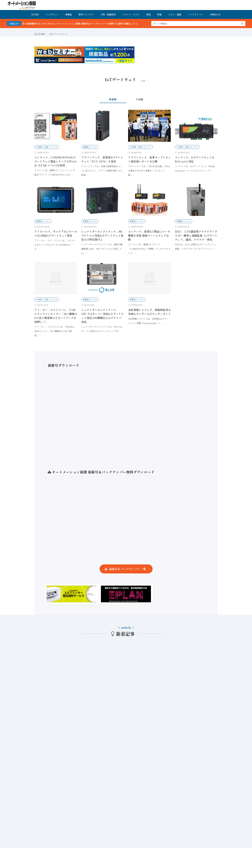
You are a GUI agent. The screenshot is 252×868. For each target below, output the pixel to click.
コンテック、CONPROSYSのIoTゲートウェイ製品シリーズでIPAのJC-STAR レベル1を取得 (56, 161)
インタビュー (52, 14)
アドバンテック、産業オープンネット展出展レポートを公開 (149, 159)
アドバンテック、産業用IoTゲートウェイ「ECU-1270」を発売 (102, 159)
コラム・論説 (175, 14)
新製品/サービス (90, 147)
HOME (35, 14)
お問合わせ (215, 14)
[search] (242, 24)
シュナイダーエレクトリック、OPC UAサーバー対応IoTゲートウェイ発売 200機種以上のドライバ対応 (102, 316)
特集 (159, 14)
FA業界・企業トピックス (47, 147)
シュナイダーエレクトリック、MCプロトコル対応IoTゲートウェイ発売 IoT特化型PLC (102, 235)
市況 (148, 14)
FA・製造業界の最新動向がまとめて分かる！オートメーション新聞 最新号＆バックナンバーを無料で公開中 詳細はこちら (84, 24)
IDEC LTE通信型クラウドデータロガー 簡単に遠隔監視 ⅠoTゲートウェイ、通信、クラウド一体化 (196, 235)
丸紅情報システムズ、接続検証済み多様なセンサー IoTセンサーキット (149, 312)
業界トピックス (86, 14)
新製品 (69, 14)
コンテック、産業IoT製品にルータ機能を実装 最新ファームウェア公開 (149, 235)
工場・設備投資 (108, 14)
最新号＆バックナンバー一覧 (128, 569)
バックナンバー (196, 14)
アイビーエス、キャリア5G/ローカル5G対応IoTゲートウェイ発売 (56, 233)
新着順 (113, 99)
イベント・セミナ (131, 14)
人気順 (139, 99)
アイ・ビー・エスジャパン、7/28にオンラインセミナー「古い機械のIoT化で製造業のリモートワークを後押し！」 (56, 316)
